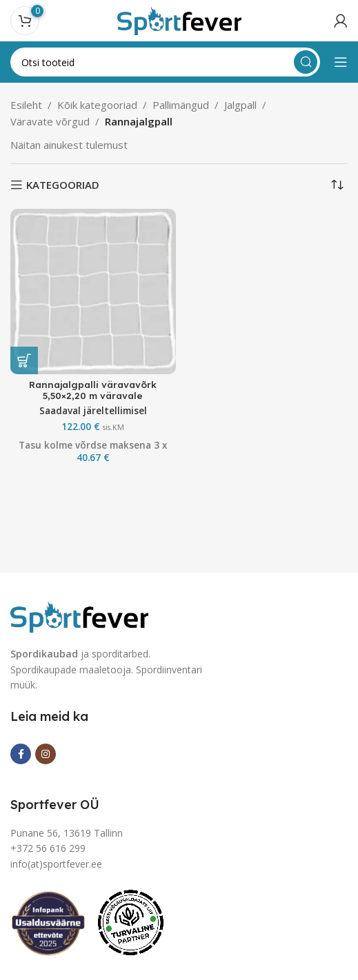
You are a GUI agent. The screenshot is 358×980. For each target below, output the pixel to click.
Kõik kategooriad (97, 105)
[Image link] (79, 615)
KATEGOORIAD (63, 185)
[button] (24, 360)
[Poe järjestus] (337, 185)
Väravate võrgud (50, 121)
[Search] (165, 62)
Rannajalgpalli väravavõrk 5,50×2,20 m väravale (93, 390)
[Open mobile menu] (341, 62)
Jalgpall (240, 105)
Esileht (26, 105)
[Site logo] (179, 19)
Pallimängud (181, 105)
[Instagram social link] (46, 754)
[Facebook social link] (21, 754)
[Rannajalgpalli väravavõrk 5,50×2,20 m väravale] (93, 292)
